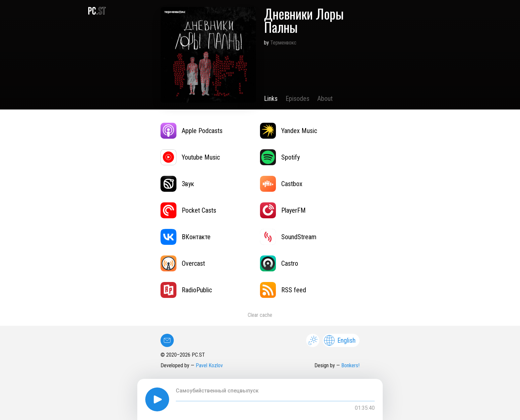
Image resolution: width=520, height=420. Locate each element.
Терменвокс (283, 43)
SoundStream (288, 237)
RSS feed (283, 290)
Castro (279, 263)
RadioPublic (186, 290)
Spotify (280, 157)
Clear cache (260, 315)
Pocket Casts (188, 210)
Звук (177, 184)
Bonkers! (350, 365)
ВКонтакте (186, 237)
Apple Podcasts (192, 131)
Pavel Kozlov (209, 365)
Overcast (183, 263)
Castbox (281, 184)
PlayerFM (283, 210)
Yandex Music (289, 131)
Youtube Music (190, 157)
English (340, 340)
